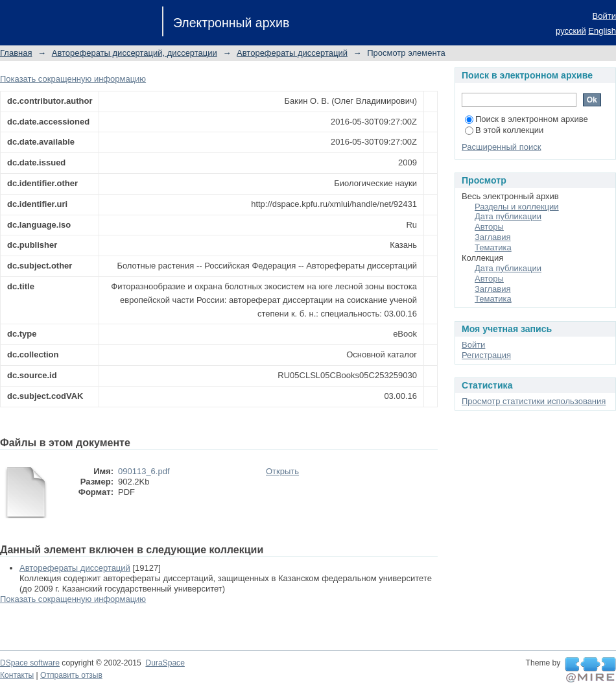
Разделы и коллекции (517, 207)
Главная (16, 53)
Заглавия (493, 237)
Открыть (282, 471)
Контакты (17, 675)
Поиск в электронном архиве (527, 119)
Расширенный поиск (501, 147)
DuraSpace (165, 663)
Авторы (489, 227)
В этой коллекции (504, 130)
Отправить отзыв (71, 675)
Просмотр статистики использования (534, 401)
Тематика (493, 247)
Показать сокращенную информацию (73, 79)
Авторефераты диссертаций (292, 53)
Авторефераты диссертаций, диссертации (135, 53)
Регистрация (486, 355)
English (602, 31)
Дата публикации (508, 216)
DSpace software (30, 663)
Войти (604, 16)
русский (571, 31)
